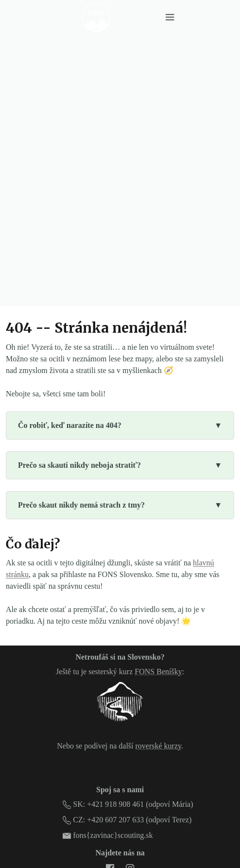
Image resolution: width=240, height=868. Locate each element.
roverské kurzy (158, 746)
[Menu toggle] (170, 17)
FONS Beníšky (158, 672)
